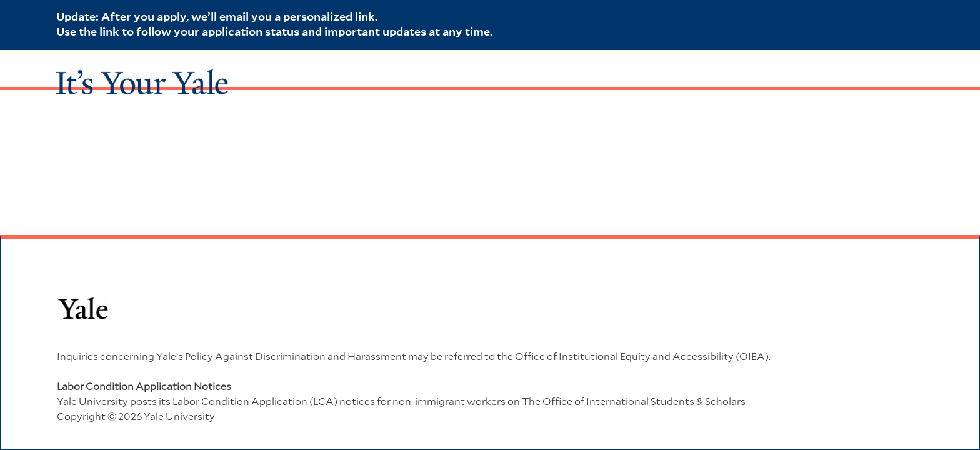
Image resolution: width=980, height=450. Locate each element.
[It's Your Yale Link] (142, 76)
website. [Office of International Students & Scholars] (655, 402)
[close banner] (917, 16)
